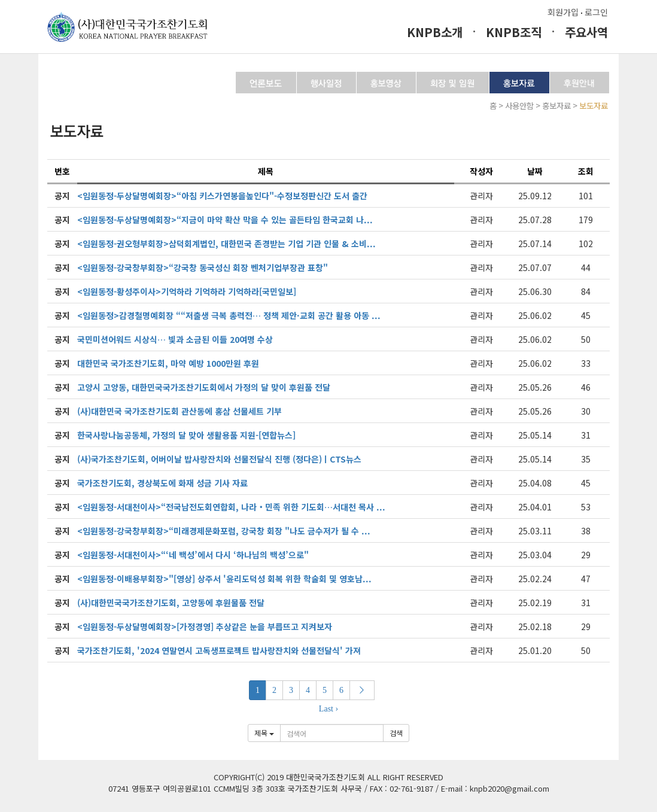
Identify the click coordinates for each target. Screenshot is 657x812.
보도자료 (594, 106)
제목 (264, 733)
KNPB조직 (514, 32)
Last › (328, 709)
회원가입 (563, 12)
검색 (396, 733)
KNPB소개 (435, 32)
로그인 (596, 12)
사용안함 (519, 106)
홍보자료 (556, 106)
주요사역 (586, 32)
